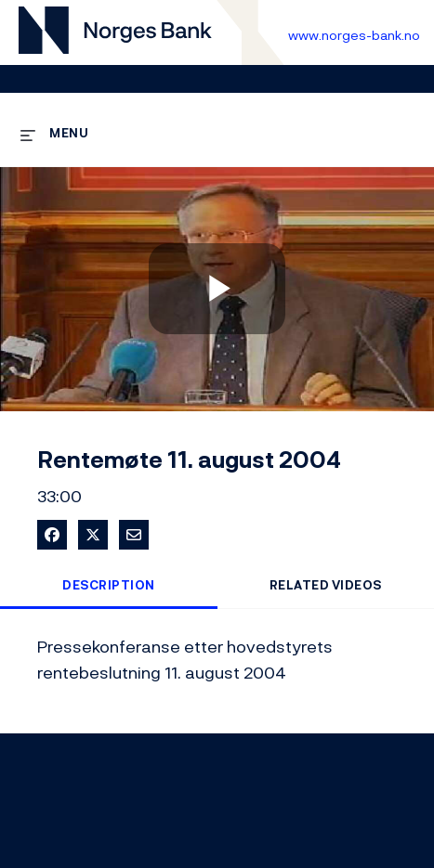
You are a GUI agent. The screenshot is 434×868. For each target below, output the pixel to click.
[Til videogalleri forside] (115, 33)
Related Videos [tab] (326, 585)
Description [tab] (109, 585)
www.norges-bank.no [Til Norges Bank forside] (354, 35)
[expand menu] (54, 132)
